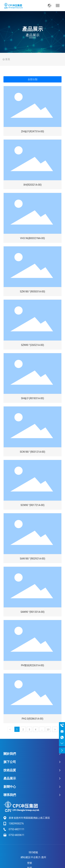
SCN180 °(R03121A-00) (32, 452)
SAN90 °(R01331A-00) (32, 612)
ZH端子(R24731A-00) (32, 131)
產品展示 (33, 29)
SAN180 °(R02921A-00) (32, 559)
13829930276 (16, 824)
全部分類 (33, 79)
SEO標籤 (33, 852)
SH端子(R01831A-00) (32, 398)
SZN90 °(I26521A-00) (32, 345)
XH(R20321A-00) (32, 185)
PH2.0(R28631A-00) (32, 719)
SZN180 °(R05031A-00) (32, 292)
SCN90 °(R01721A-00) (32, 505)
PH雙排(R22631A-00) (32, 665)
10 (48, 729)
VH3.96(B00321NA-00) (32, 238)
